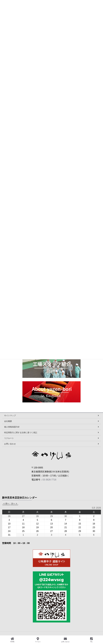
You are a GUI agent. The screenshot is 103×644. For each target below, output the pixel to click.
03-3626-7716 (49, 480)
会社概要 (8, 421)
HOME (12, 640)
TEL (91, 640)
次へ (13, 503)
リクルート (9, 438)
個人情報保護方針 (12, 427)
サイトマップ (10, 416)
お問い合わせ (10, 444)
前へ (7, 503)
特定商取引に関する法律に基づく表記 (21, 433)
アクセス (38, 640)
